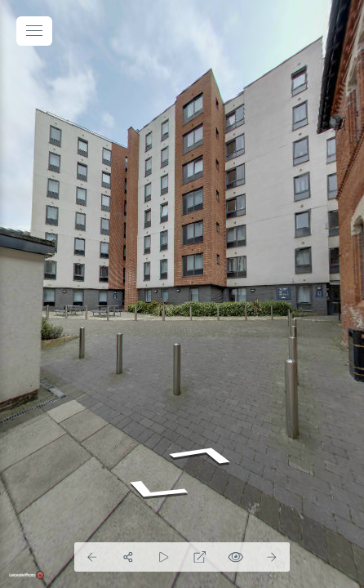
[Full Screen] (200, 557)
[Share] (128, 557)
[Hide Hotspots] (236, 557)
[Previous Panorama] (92, 557)
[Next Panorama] (272, 557)
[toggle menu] (34, 31)
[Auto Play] (164, 557)
